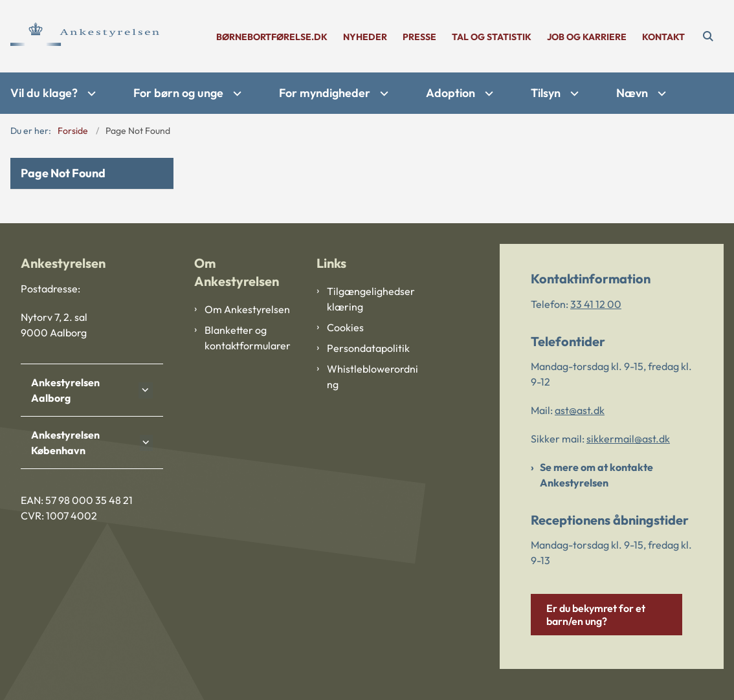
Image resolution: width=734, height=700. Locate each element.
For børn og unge (178, 93)
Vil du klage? (44, 93)
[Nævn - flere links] (660, 93)
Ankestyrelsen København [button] (65, 443)
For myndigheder (325, 93)
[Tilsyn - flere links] (573, 93)
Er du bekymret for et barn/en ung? (596, 615)
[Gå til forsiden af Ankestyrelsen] (80, 36)
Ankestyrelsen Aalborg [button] (65, 390)
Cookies (345, 327)
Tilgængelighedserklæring (371, 299)
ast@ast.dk (580, 410)
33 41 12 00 (596, 304)
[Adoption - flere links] (487, 93)
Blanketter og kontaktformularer (248, 338)
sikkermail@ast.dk (628, 439)
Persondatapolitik (368, 348)
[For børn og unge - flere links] (236, 93)
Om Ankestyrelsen (247, 309)
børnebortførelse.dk (272, 37)
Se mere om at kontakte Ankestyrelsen (596, 475)
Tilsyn (546, 93)
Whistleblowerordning (373, 377)
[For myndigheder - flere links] (383, 93)
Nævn (632, 93)
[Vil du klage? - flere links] (90, 93)
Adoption (450, 93)
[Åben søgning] (708, 36)
